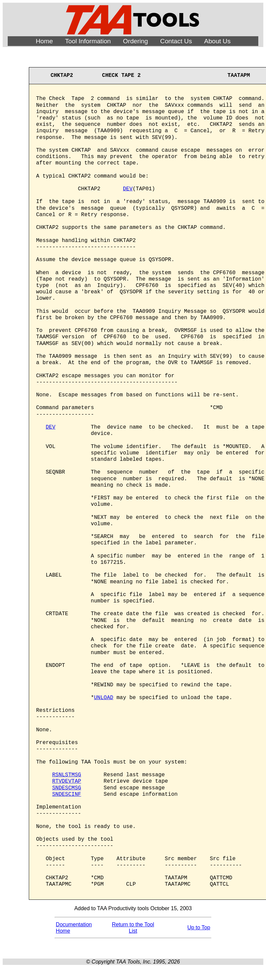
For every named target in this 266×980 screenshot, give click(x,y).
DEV (128, 189)
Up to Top (199, 927)
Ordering (136, 41)
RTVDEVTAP (67, 781)
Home (44, 41)
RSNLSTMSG (67, 775)
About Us (217, 41)
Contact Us (176, 41)
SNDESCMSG (67, 788)
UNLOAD (104, 698)
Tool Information (88, 41)
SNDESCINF (67, 794)
